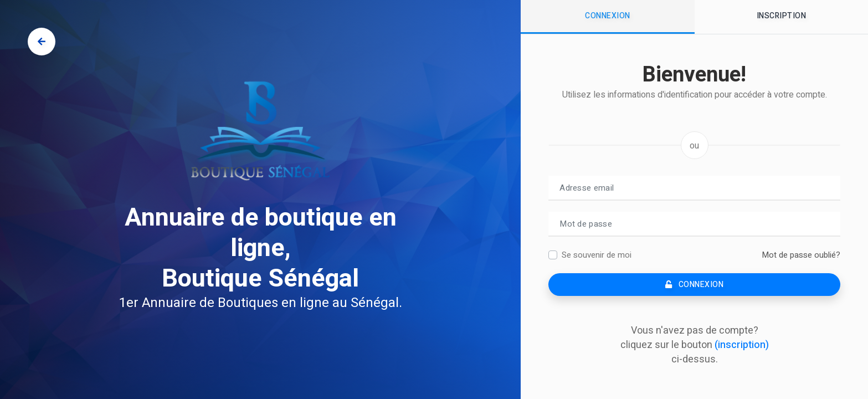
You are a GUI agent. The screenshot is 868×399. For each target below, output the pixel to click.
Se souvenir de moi (597, 255)
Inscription (782, 16)
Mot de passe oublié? (801, 255)
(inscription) (742, 345)
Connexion (608, 16)
